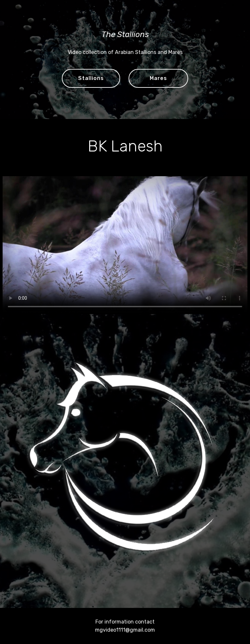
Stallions (91, 78)
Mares (158, 78)
